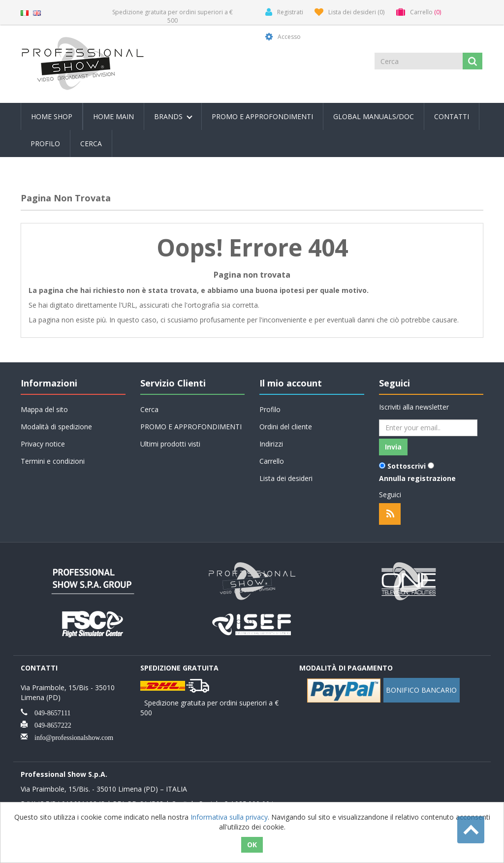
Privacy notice (43, 444)
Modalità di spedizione (56, 427)
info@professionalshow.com (70, 736)
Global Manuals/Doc (374, 116)
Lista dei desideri (286, 478)
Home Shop (52, 116)
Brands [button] (173, 116)
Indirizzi (271, 444)
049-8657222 (49, 724)
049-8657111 (49, 712)
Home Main (113, 116)
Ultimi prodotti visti (170, 444)
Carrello (272, 461)
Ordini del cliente (286, 427)
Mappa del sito (44, 409)
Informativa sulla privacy (229, 817)
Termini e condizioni (53, 461)
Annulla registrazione (417, 478)
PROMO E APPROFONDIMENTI (262, 116)
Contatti (452, 116)
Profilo (45, 144)
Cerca (91, 144)
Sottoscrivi (407, 466)
